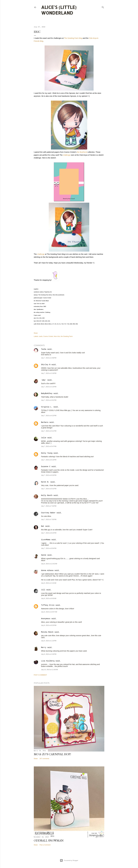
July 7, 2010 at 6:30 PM (49, 475)
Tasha (44, 349)
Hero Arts (57, 336)
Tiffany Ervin (48, 605)
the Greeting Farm (67, 336)
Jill (43, 590)
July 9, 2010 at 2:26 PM (49, 654)
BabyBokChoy (47, 393)
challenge (67, 155)
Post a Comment (40, 675)
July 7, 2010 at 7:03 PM (49, 506)
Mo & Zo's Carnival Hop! (52, 754)
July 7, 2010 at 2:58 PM (49, 358)
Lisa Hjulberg (48, 661)
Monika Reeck (47, 632)
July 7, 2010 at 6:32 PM (49, 489)
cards (41, 336)
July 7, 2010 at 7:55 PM (49, 520)
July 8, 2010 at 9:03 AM (49, 598)
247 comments (44, 759)
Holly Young (47, 453)
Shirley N (46, 365)
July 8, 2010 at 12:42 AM (49, 564)
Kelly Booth (47, 495)
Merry (44, 647)
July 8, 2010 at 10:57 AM (49, 612)
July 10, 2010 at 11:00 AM (50, 670)
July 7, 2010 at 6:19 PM (49, 460)
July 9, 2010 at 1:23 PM (49, 641)
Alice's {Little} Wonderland (59, 10)
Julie (44, 438)
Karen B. (45, 482)
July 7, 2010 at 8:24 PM (49, 533)
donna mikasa (47, 570)
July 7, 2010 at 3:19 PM (49, 387)
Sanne (44, 555)
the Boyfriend (82, 152)
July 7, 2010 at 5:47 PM (49, 446)
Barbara (45, 422)
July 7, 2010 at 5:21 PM (49, 431)
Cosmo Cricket (48, 336)
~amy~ (44, 380)
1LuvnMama (46, 540)
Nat (43, 526)
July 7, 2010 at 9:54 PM (49, 548)
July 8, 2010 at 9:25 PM (49, 625)
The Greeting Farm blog (73, 38)
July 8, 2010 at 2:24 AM (49, 583)
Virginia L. (47, 407)
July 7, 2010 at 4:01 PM (49, 400)
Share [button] (36, 333)
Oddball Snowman (49, 840)
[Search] (103, 7)
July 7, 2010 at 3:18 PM (49, 373)
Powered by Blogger (69, 860)
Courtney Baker (48, 513)
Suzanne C (46, 467)
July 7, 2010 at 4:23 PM (49, 416)
